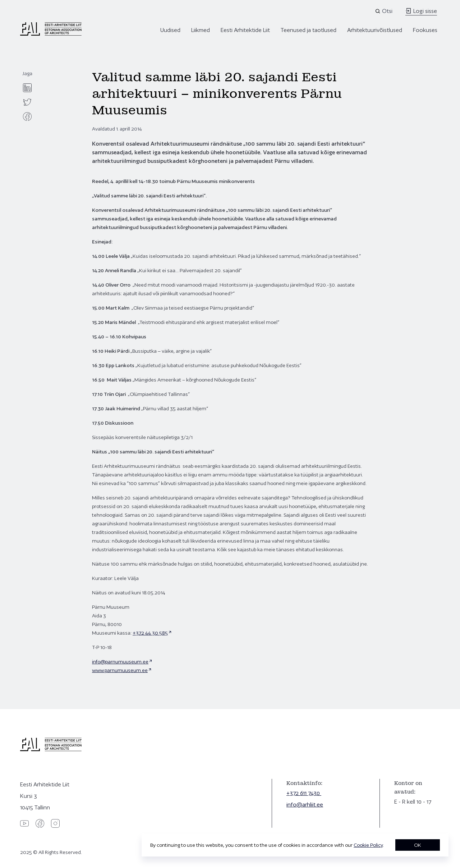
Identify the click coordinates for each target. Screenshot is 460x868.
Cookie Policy (368, 845)
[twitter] (27, 102)
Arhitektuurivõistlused (375, 30)
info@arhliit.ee (305, 805)
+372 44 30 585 (150, 633)
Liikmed (201, 30)
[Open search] (384, 11)
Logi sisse (421, 11)
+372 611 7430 (304, 793)
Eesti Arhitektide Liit (245, 30)
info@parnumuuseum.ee (120, 662)
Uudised (170, 30)
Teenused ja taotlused (309, 30)
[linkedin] (27, 88)
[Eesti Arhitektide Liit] (51, 34)
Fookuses (425, 30)
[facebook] (27, 117)
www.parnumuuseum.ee (120, 670)
